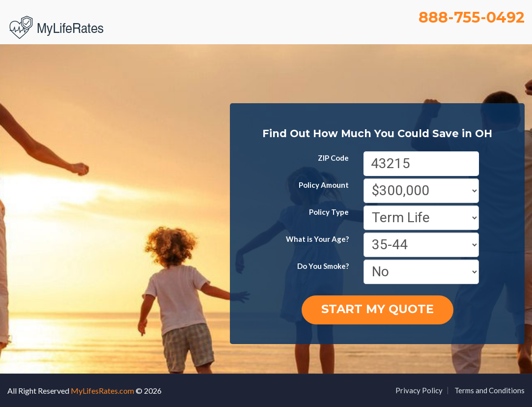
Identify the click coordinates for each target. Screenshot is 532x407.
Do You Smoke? (323, 266)
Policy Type (329, 212)
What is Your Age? (317, 239)
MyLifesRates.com (102, 391)
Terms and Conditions (490, 390)
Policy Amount (324, 185)
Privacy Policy (419, 390)
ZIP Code (333, 158)
